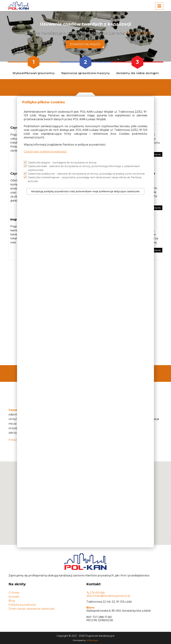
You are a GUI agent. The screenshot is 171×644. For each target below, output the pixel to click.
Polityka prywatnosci (22, 605)
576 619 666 (141, 33)
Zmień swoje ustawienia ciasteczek (32, 609)
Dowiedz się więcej (85, 44)
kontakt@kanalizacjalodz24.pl (110, 596)
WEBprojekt (92, 640)
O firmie (14, 593)
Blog (12, 601)
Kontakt (14, 597)
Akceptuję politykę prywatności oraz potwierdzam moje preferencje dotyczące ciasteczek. (85, 191)
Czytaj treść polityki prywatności (45, 152)
